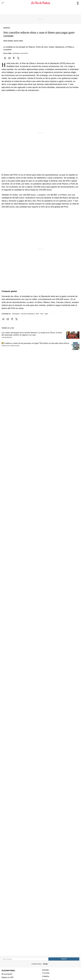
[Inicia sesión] (77, 3)
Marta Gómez (19, 41)
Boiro (37, 314)
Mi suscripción (7, 974)
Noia (42, 314)
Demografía (16, 314)
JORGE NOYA (5, 346)
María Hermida (8, 41)
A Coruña (46, 973)
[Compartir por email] (9, 58)
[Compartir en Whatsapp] (5, 58)
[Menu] (3, 3)
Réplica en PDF (8, 977)
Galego (45, 964)
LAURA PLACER (15, 346)
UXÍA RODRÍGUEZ (7, 337)
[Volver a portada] (40, 3)
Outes (46, 314)
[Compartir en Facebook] (14, 58)
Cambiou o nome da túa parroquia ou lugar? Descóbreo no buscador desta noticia (36, 343)
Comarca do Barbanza (28, 314)
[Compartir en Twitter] (18, 58)
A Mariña (46, 976)
